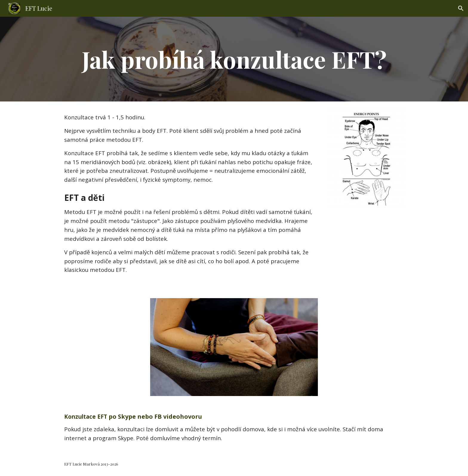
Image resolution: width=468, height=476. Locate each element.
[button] (461, 8)
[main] (234, 59)
